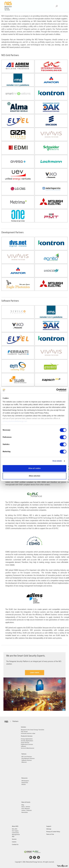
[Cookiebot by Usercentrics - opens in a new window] (56, 390)
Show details (57, 461)
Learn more (35, 673)
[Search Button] (57, 6)
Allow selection (34, 476)
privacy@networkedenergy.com (15, 421)
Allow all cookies (35, 468)
